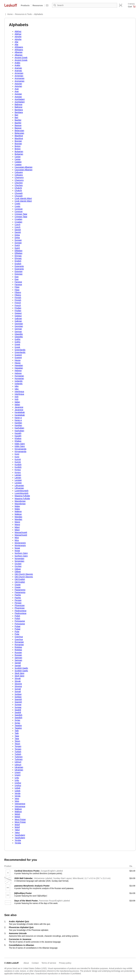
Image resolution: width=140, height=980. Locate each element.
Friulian (18, 308)
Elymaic (18, 256)
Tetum (17, 741)
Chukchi (18, 188)
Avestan (18, 94)
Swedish (18, 715)
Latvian (18, 475)
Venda (18, 793)
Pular (17, 632)
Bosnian (18, 141)
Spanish (18, 699)
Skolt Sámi (19, 673)
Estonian (19, 271)
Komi (17, 454)
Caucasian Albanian (24, 167)
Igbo (17, 386)
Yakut (17, 830)
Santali (18, 663)
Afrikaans (19, 47)
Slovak (18, 678)
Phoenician (20, 605)
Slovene (18, 684)
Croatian (18, 219)
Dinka (17, 235)
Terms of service (49, 963)
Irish (17, 397)
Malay (17, 506)
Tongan (18, 746)
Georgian (19, 324)
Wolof (17, 825)
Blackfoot (19, 136)
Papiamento (20, 590)
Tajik (17, 731)
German (18, 329)
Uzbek (18, 788)
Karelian (18, 423)
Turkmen (19, 757)
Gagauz (18, 313)
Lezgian (18, 480)
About (26, 963)
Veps (17, 799)
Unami (18, 772)
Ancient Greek (21, 58)
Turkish (18, 752)
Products (25, 5)
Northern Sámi (21, 553)
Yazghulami (20, 835)
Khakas (18, 438)
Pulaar (18, 626)
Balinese (19, 104)
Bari (16, 115)
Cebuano (19, 172)
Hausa (18, 360)
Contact (35, 963)
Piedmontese (21, 611)
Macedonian (20, 501)
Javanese (19, 407)
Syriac (17, 720)
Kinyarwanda (20, 449)
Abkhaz (18, 31)
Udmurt (18, 762)
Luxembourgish (22, 491)
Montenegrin (20, 543)
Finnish (18, 298)
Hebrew (18, 371)
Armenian (19, 73)
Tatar (17, 736)
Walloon (18, 809)
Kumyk (18, 459)
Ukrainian (19, 767)
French (18, 303)
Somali (18, 689)
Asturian (18, 84)
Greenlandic (20, 350)
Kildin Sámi (20, 444)
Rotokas (18, 647)
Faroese (18, 282)
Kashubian (19, 428)
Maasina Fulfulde (22, 496)
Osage (18, 585)
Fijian (17, 287)
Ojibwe (18, 569)
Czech (18, 225)
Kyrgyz (18, 470)
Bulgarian (19, 151)
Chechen (19, 183)
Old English (20, 579)
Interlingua (19, 392)
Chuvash (19, 193)
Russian (18, 652)
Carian (18, 157)
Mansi (17, 522)
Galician (18, 318)
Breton (18, 146)
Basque (18, 125)
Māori (17, 527)
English (18, 261)
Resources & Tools (23, 14)
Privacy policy (65, 963)
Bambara (19, 110)
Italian (17, 402)
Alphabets (38, 14)
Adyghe (18, 37)
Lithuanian (19, 485)
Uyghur (18, 783)
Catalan (18, 162)
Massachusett (21, 532)
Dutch (17, 245)
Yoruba (18, 840)
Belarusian (19, 131)
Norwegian (19, 559)
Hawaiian (19, 365)
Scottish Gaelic (21, 668)
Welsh (17, 814)
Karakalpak (20, 412)
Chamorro (19, 177)
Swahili (18, 710)
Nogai (17, 548)
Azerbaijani (20, 99)
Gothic (18, 339)
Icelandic (19, 381)
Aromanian (20, 78)
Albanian (19, 52)
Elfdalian (19, 251)
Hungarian (19, 376)
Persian (18, 600)
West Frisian (20, 819)
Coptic (18, 204)
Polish (17, 616)
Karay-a (18, 418)
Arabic (18, 63)
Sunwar (18, 705)
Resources (38, 5)
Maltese (18, 511)
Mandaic (18, 517)
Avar (17, 89)
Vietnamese (20, 804)
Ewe (17, 277)
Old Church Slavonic (24, 574)
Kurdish (18, 465)
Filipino (18, 292)
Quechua (19, 637)
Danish (18, 230)
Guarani (18, 355)
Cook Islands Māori (23, 198)
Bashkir (18, 120)
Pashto (18, 595)
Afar (17, 42)
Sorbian (18, 694)
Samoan (18, 658)
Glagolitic (19, 334)
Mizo (17, 538)
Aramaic (18, 68)
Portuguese (20, 621)
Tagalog (18, 725)
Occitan (18, 564)
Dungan (18, 240)
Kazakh (18, 433)
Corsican (19, 209)
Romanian (19, 642)
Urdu (17, 778)
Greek (17, 344)
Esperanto (19, 266)
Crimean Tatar (21, 214)
